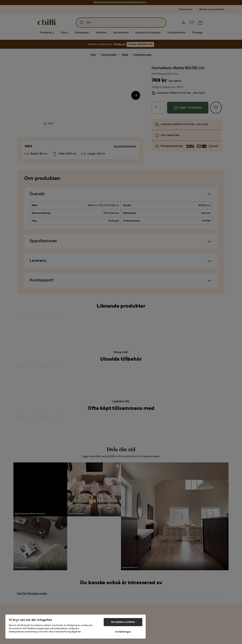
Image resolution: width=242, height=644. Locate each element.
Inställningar (123, 632)
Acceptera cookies (123, 622)
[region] (76, 627)
